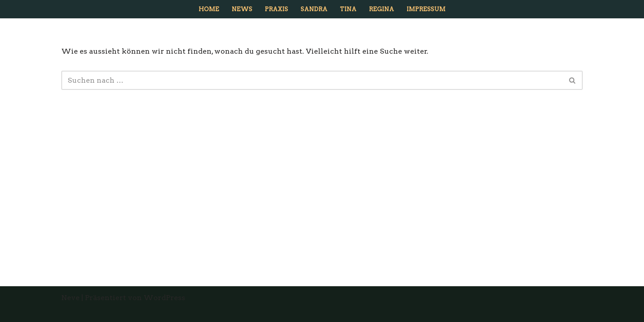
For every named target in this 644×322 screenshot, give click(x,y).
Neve (70, 298)
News (242, 9)
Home (209, 9)
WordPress (164, 298)
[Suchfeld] (312, 80)
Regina (381, 9)
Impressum (426, 9)
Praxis (276, 9)
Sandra (314, 9)
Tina (348, 9)
